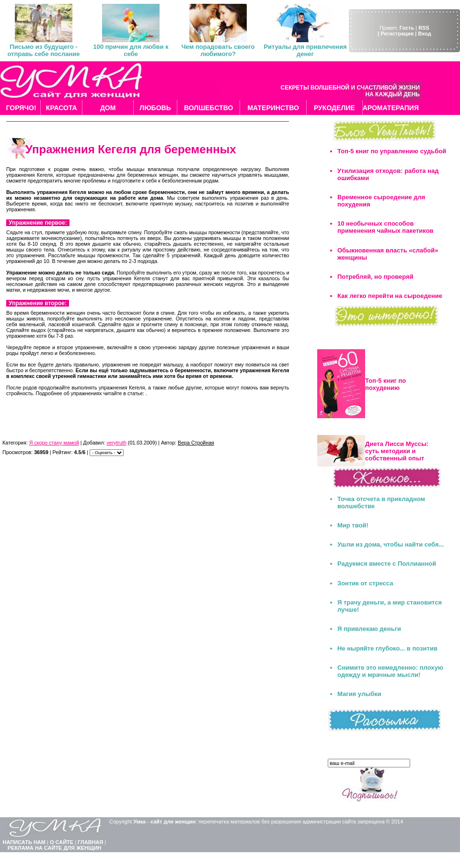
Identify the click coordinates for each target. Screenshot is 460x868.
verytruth (116, 443)
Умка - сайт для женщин (164, 822)
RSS (424, 28)
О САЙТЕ (62, 842)
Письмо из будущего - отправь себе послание (43, 50)
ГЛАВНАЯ (90, 842)
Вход (424, 34)
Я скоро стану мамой (54, 443)
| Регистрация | (397, 34)
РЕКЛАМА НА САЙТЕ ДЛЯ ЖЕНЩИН (55, 848)
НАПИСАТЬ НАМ (24, 842)
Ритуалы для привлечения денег (305, 50)
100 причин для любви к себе (131, 50)
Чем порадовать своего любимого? (218, 50)
